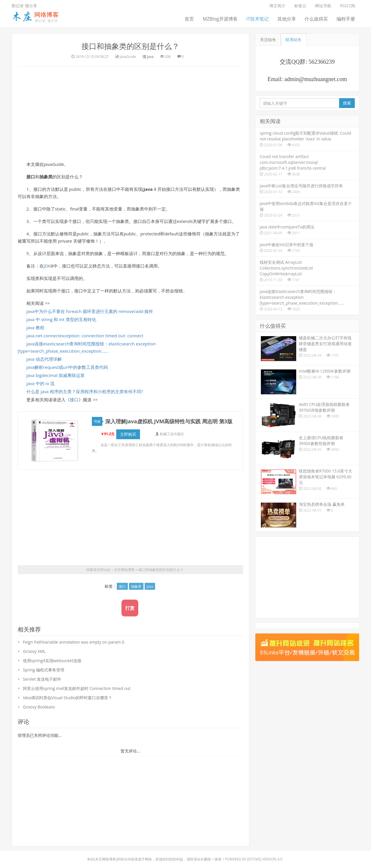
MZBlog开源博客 (220, 19)
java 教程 (35, 327)
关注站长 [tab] (268, 40)
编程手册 (346, 19)
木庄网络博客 (124, 565)
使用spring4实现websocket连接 (52, 656)
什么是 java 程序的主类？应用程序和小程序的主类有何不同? (85, 391)
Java (150, 57)
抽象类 (136, 582)
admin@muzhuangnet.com (316, 79)
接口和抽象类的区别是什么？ (130, 46)
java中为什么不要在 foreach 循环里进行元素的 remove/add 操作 (90, 311)
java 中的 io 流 (40, 383)
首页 (189, 19)
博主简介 (277, 6)
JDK (47, 266)
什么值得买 (316, 19)
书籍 (98, 421)
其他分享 (287, 19)
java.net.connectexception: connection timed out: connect (85, 336)
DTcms (254, 854)
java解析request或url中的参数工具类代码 (67, 367)
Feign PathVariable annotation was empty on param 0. (74, 637)
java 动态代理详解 (44, 359)
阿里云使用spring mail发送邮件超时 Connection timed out (77, 683)
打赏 (130, 603)
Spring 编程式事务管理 (44, 665)
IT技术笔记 (258, 19)
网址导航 (323, 6)
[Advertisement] (130, 113)
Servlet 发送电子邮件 (42, 674)
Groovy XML (34, 646)
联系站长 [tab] (294, 40)
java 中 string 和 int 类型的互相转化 (61, 319)
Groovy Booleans (39, 702)
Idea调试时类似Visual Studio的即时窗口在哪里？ (68, 693)
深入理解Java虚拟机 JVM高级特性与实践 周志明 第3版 (169, 421)
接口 (74, 400)
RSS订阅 (348, 6)
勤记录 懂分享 (24, 6)
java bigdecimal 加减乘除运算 (56, 375)
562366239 (322, 62)
